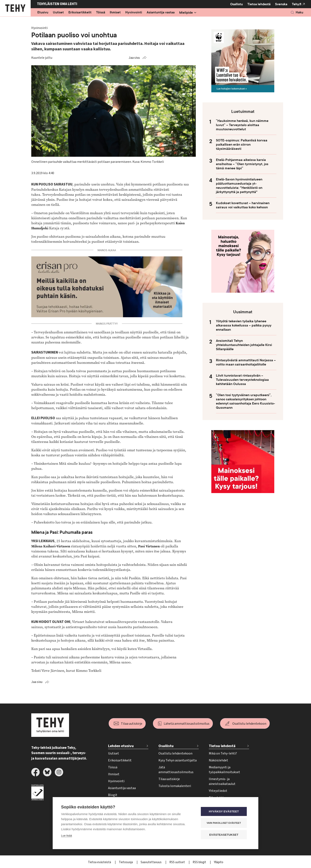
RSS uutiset (177, 862)
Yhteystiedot (218, 791)
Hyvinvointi (134, 13)
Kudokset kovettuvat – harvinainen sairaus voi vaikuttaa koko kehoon (243, 205)
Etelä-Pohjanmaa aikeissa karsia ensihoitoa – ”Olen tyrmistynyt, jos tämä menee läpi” (242, 164)
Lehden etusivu (121, 746)
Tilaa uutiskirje (132, 724)
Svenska (281, 4)
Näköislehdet (218, 760)
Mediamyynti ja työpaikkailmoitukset (224, 770)
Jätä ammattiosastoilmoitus (176, 770)
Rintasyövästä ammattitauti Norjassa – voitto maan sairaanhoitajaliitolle (246, 362)
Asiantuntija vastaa (161, 13)
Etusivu (43, 13)
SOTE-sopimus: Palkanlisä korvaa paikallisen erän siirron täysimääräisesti (242, 145)
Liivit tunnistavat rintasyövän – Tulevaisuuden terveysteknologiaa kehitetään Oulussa (242, 380)
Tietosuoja (126, 862)
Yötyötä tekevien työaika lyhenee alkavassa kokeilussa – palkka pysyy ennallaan (244, 325)
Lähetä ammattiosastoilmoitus (187, 724)
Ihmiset (115, 13)
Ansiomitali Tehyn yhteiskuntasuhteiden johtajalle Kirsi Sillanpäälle (244, 345)
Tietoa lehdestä (259, 4)
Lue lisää (67, 836)
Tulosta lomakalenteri (175, 786)
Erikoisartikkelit (80, 13)
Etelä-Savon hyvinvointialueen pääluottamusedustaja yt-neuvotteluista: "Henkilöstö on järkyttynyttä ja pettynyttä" (239, 186)
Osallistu (237, 4)
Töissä (101, 13)
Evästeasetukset (225, 835)
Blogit (113, 795)
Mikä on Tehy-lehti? (223, 753)
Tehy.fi (297, 4)
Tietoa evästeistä (100, 862)
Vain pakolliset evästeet (225, 823)
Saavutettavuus (151, 862)
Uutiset (58, 13)
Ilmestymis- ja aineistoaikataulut (222, 781)
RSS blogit (200, 862)
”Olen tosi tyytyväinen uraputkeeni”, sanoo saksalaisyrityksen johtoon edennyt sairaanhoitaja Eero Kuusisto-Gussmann (246, 401)
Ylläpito (219, 862)
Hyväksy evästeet (225, 812)
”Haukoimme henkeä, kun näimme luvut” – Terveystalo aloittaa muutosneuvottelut (242, 125)
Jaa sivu (134, 58)
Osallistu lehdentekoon (249, 724)
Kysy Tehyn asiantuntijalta (178, 760)
